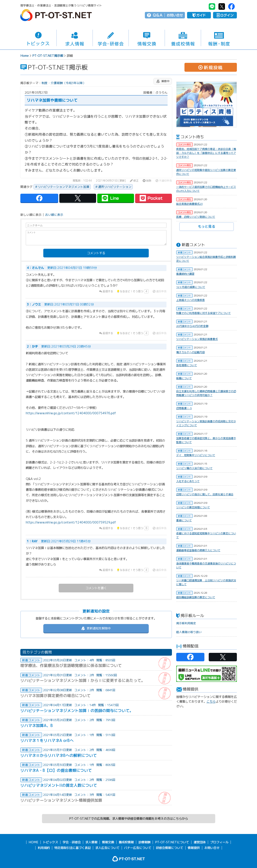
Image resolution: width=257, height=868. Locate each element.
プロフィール (219, 842)
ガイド (199, 15)
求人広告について (107, 848)
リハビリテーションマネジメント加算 (64, 187)
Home (25, 56)
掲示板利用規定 (186, 623)
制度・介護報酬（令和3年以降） (64, 83)
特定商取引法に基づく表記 (73, 848)
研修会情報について (170, 848)
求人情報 (75, 38)
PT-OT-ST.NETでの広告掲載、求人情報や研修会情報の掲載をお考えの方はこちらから (128, 819)
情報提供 (194, 848)
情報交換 (147, 38)
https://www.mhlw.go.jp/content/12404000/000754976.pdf (71, 413)
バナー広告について (138, 848)
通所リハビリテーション (115, 187)
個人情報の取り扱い (189, 632)
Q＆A (158, 15)
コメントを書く (96, 588)
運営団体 (200, 842)
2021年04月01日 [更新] (111, 181)
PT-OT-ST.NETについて (172, 842)
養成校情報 (183, 38)
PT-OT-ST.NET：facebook (231, 7)
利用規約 (44, 848)
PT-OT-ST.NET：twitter (222, 7)
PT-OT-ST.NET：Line (212, 7)
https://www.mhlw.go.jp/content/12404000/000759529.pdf (71, 522)
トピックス (38, 38)
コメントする (96, 253)
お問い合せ (175, 15)
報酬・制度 (219, 38)
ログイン (225, 15)
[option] (207, 104)
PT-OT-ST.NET (56, 15)
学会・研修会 (111, 38)
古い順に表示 (54, 215)
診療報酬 (144, 842)
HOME (33, 842)
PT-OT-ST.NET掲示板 (48, 56)
